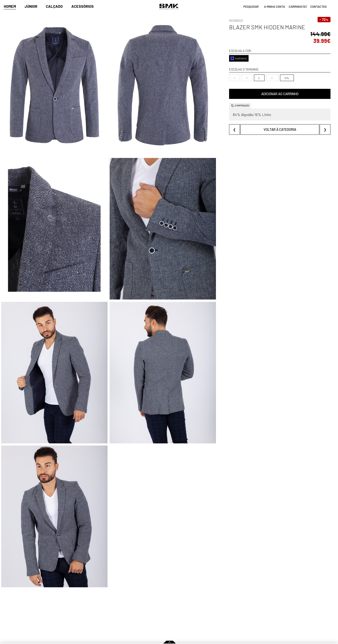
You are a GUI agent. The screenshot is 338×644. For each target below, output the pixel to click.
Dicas (227, 597)
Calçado (54, 6)
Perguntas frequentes (87, 613)
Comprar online (85, 597)
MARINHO (239, 58)
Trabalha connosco (129, 618)
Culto (118, 613)
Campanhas (162, 603)
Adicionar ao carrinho (280, 94)
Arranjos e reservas (236, 613)
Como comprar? (82, 608)
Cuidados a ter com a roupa (242, 603)
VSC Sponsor (162, 613)
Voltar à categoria (280, 129)
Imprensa (162, 597)
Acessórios (83, 6)
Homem (10, 6)
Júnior (31, 6)
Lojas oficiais (191, 603)
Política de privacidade (87, 623)
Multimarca (190, 608)
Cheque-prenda (234, 608)
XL (272, 78)
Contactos (122, 608)
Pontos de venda (196, 597)
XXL (287, 78)
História (120, 603)
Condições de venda (85, 618)
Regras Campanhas (84, 603)
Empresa (122, 597)
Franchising (190, 613)
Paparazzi (160, 608)
